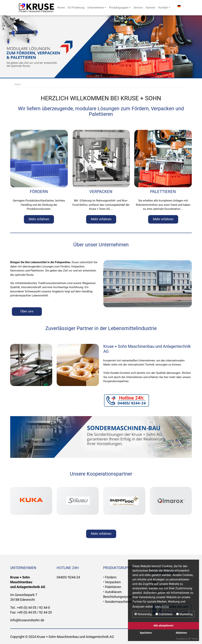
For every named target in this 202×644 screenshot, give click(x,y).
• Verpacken (112, 582)
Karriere (151, 8)
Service (138, 8)
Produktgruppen (120, 8)
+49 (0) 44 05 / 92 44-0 (34, 608)
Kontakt (164, 8)
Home (61, 8)
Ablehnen (181, 633)
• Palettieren (112, 587)
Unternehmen (97, 8)
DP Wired (193, 639)
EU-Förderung (76, 8)
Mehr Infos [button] (162, 607)
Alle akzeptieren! (163, 626)
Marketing (184, 614)
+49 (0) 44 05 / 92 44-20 (34, 612)
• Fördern (110, 577)
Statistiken (164, 614)
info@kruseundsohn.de (27, 620)
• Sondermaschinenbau (120, 602)
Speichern (146, 633)
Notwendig (143, 614)
